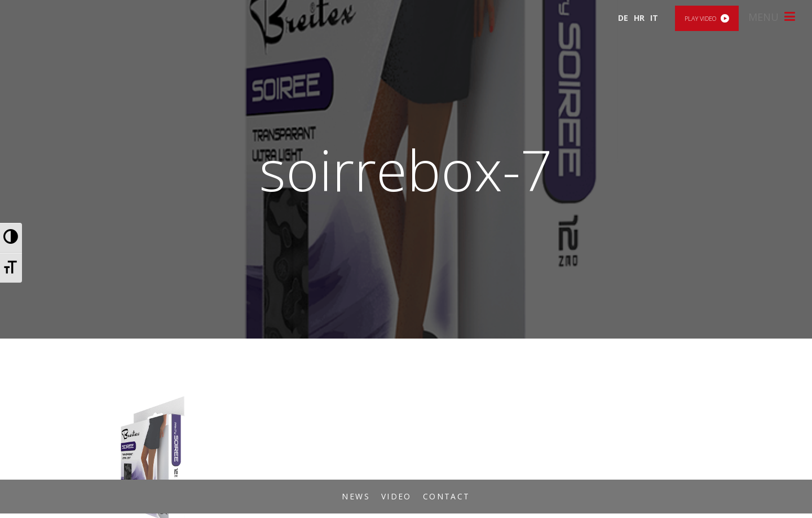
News (356, 496)
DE (623, 18)
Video (396, 496)
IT (654, 18)
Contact (447, 496)
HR (639, 18)
